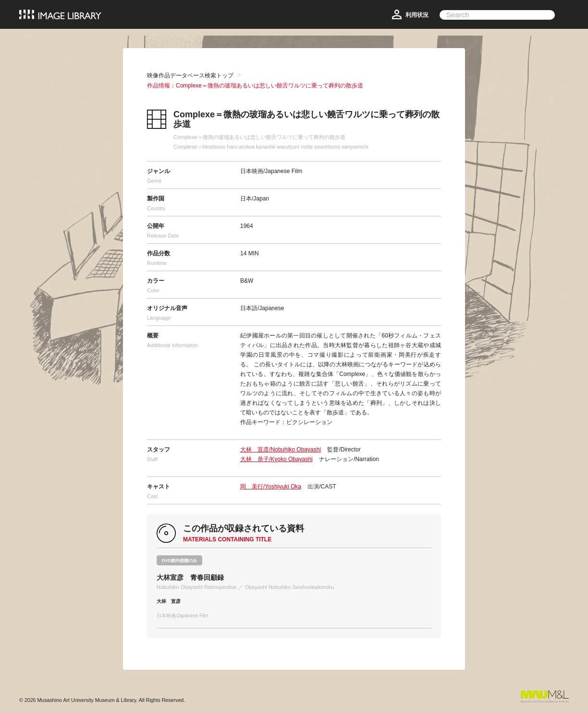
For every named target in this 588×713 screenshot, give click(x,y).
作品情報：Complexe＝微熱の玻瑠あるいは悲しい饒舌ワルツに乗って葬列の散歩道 (255, 86)
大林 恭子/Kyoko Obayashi (276, 459)
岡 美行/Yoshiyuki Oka (271, 487)
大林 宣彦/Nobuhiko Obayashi (281, 450)
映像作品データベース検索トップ (190, 75)
